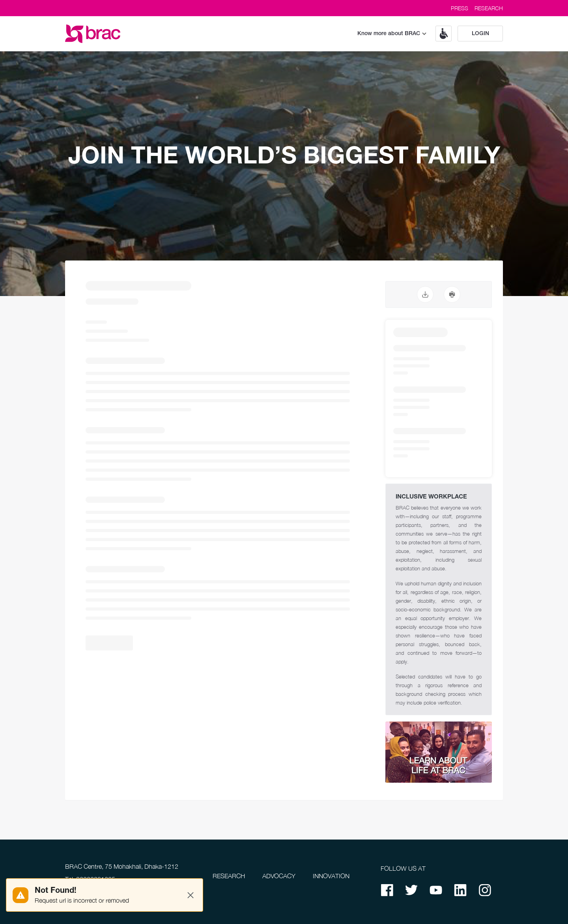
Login (480, 34)
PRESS (460, 8)
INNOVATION (331, 876)
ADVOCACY (279, 876)
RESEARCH (489, 8)
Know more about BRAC (392, 34)
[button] (441, 34)
